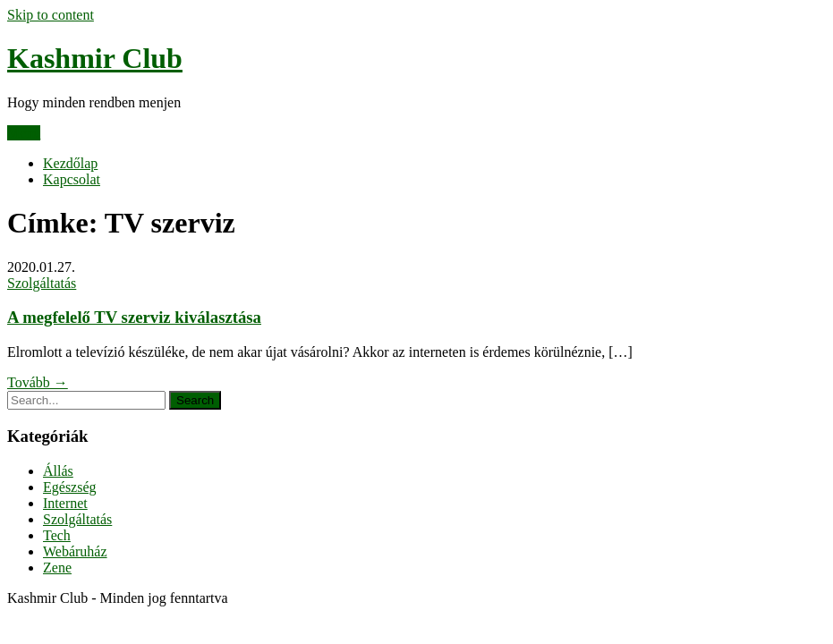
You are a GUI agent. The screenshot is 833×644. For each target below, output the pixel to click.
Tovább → (38, 382)
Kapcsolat (72, 179)
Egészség (70, 487)
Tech (57, 535)
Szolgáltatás (42, 283)
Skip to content (51, 15)
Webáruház (75, 551)
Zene (57, 568)
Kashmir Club (95, 58)
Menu (24, 133)
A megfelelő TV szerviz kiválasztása (134, 317)
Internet (65, 503)
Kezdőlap (70, 163)
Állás (58, 471)
